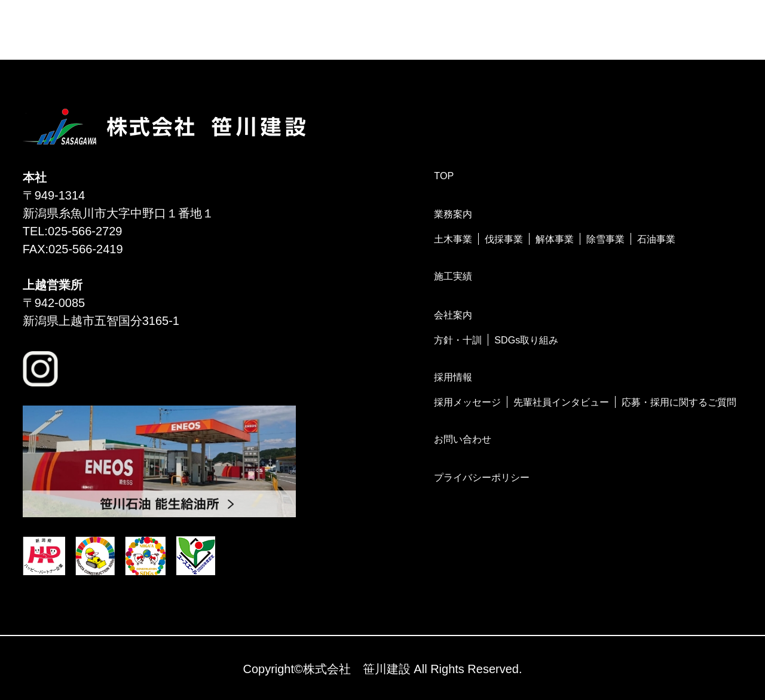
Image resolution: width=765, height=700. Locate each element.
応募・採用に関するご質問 (679, 402)
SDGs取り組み (526, 340)
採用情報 (453, 377)
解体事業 (555, 239)
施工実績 (453, 276)
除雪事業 (605, 239)
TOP (444, 176)
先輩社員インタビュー (561, 402)
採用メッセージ (467, 402)
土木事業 (453, 239)
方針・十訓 (458, 340)
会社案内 (453, 315)
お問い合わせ (463, 439)
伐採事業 (504, 239)
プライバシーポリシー (482, 477)
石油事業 (656, 239)
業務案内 (453, 214)
